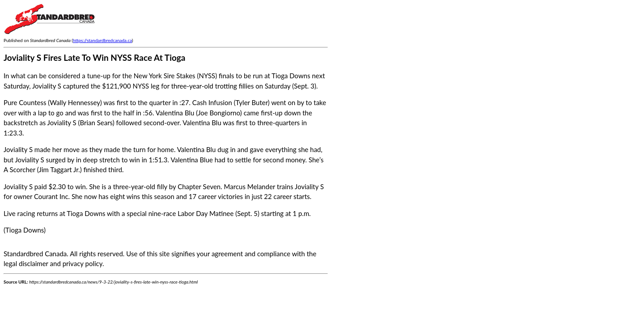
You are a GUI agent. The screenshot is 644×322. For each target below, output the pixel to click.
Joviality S (18, 186)
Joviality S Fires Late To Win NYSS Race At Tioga (94, 57)
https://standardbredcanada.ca (102, 40)
